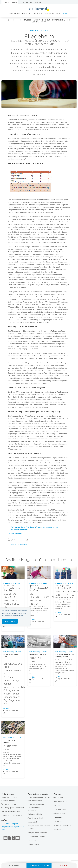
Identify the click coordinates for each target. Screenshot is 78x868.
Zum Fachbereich (17, 534)
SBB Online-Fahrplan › (10, 824)
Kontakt (16, 866)
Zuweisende (24, 2)
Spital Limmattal (16, 540)
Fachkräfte (38, 14)
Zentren (31, 14)
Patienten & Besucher (10, 2)
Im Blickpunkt (35, 31)
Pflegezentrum (48, 14)
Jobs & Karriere (36, 2)
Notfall (64, 866)
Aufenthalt (13, 14)
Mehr (34, 619)
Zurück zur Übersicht (19, 545)
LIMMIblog (65, 14)
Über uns (58, 14)
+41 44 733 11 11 (11, 805)
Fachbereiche (22, 14)
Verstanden (10, 621)
